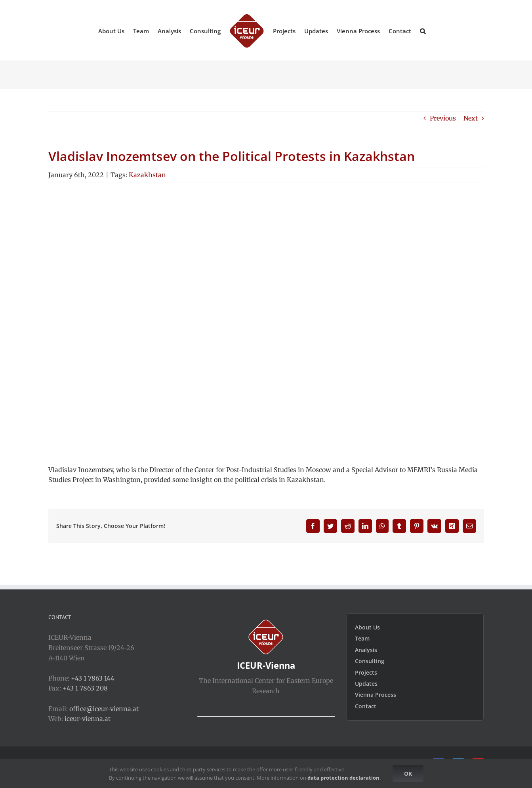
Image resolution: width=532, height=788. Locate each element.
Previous (443, 118)
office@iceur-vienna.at (104, 709)
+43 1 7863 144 (93, 678)
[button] (423, 31)
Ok (408, 774)
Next (471, 118)
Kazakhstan (147, 175)
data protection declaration (343, 778)
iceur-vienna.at (88, 719)
